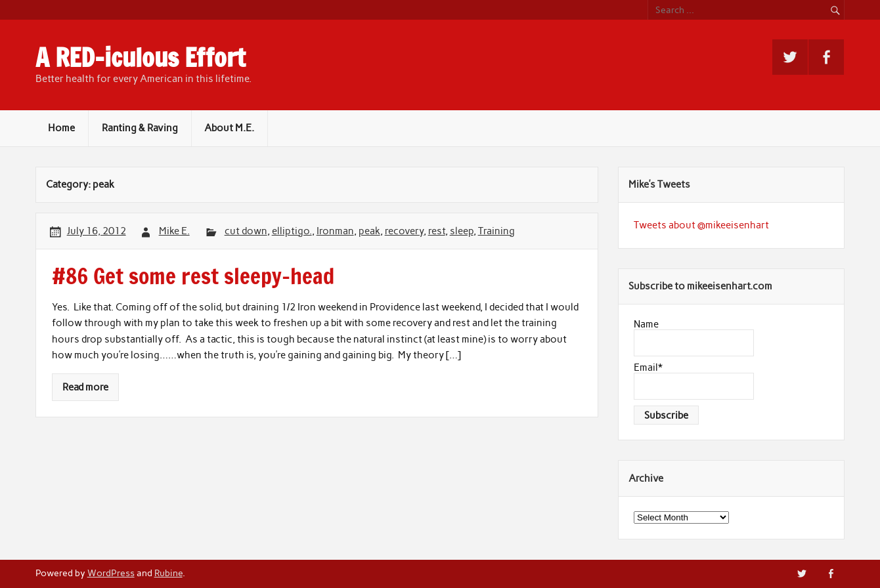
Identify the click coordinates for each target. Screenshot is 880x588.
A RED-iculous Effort (141, 58)
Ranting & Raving (140, 128)
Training (496, 231)
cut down (246, 231)
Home (61, 128)
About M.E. (229, 128)
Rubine (168, 573)
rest (437, 231)
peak (369, 231)
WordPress (111, 573)
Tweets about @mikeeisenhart (701, 225)
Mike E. (174, 231)
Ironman (335, 231)
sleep (462, 231)
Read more (85, 387)
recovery (404, 231)
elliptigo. (292, 231)
